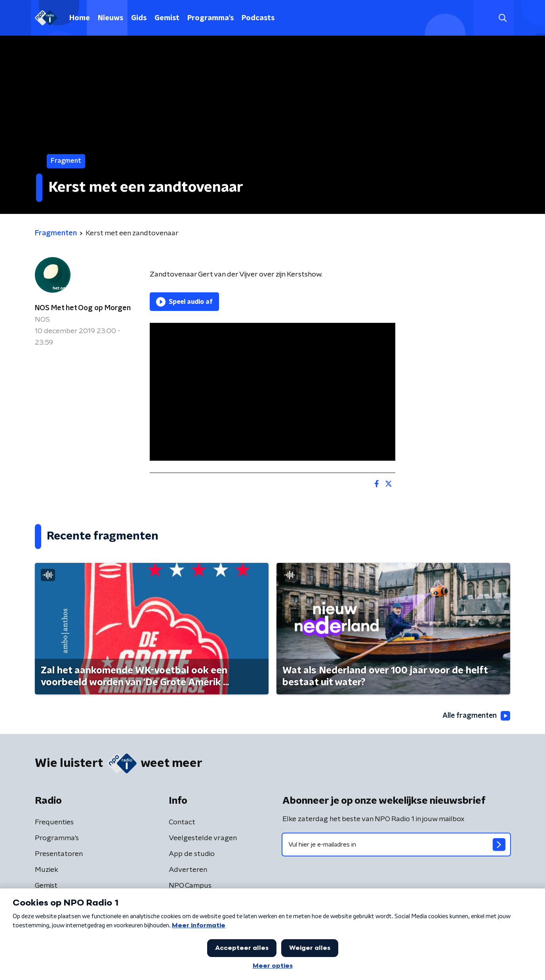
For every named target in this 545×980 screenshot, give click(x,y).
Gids (139, 18)
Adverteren (188, 870)
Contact (182, 822)
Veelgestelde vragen (203, 838)
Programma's (211, 18)
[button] (502, 18)
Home (80, 18)
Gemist (167, 18)
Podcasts (258, 18)
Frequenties (54, 822)
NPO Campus (190, 886)
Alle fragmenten (476, 716)
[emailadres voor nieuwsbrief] (396, 845)
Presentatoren (59, 854)
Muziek (47, 870)
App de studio (192, 854)
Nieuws (111, 18)
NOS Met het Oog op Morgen (83, 308)
